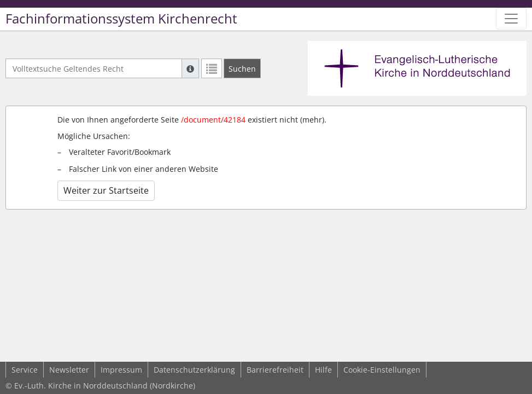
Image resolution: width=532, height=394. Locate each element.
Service (25, 370)
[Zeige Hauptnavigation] (511, 19)
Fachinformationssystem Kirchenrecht (121, 19)
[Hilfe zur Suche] (190, 68)
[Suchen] (242, 68)
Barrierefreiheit (275, 370)
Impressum (121, 370)
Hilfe (323, 370)
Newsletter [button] (69, 370)
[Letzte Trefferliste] (212, 68)
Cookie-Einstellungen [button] (382, 370)
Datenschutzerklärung (194, 370)
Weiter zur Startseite (106, 190)
